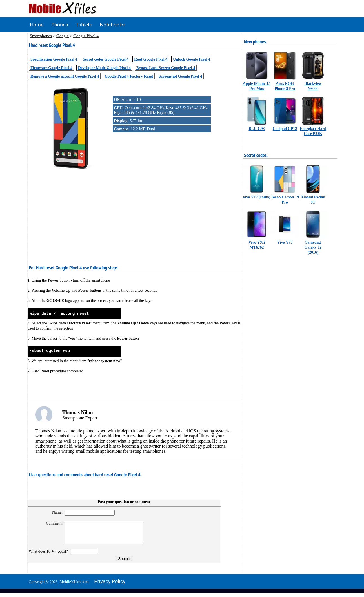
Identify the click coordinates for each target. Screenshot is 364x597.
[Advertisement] (135, 211)
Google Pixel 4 (86, 36)
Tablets (84, 25)
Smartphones (41, 36)
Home (37, 25)
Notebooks (112, 25)
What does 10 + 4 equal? (49, 556)
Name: (55, 512)
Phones (59, 25)
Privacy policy (110, 586)
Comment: (52, 523)
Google (63, 36)
